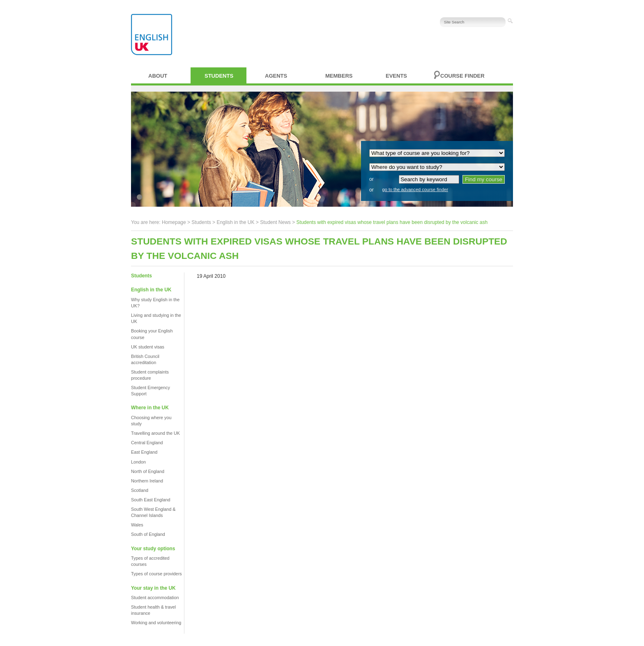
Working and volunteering (156, 623)
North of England (148, 471)
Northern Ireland (147, 481)
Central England (147, 443)
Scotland (140, 490)
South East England (151, 500)
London (138, 462)
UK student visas (148, 347)
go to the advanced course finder (415, 189)
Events (396, 76)
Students (219, 76)
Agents (276, 76)
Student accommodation (155, 598)
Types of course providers (156, 574)
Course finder (462, 76)
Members (339, 76)
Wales (137, 525)
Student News (275, 222)
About (158, 76)
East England (144, 452)
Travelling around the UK (155, 433)
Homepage (174, 222)
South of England (148, 534)
